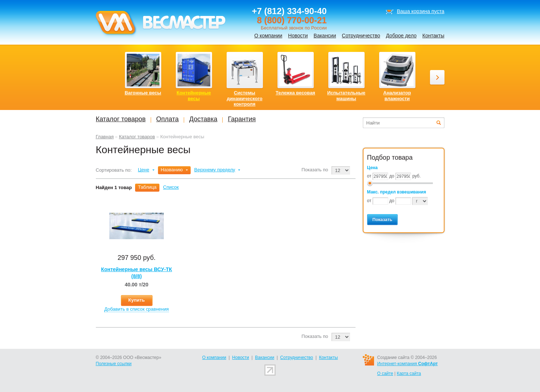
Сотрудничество (361, 36)
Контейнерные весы (194, 96)
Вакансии (325, 36)
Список (171, 187)
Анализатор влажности (397, 96)
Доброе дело (401, 36)
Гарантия (242, 119)
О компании (268, 36)
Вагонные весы (143, 93)
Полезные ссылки (114, 364)
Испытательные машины (346, 96)
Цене (144, 170)
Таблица (147, 187)
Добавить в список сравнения (137, 309)
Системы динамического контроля (244, 98)
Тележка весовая (295, 93)
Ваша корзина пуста (421, 11)
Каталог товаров (137, 137)
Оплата (167, 119)
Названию (172, 170)
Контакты (433, 36)
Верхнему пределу (215, 170)
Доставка (203, 119)
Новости (298, 36)
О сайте (385, 373)
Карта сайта (409, 373)
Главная (105, 137)
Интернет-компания (408, 364)
